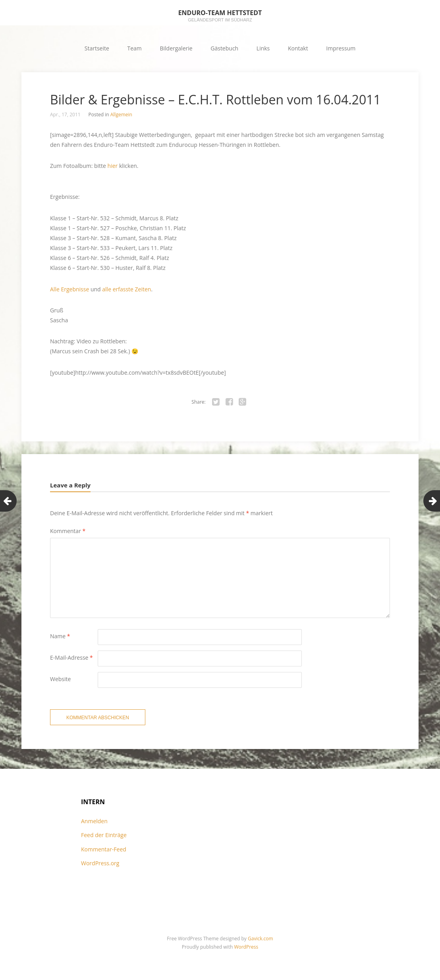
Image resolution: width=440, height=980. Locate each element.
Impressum (341, 48)
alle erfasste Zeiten (126, 289)
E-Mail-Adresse (71, 658)
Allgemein (121, 115)
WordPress (246, 947)
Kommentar (68, 531)
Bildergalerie (176, 48)
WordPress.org (100, 863)
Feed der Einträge (104, 835)
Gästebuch (224, 48)
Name (60, 636)
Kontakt (298, 48)
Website (60, 679)
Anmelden (94, 821)
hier (113, 166)
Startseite (97, 48)
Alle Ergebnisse (69, 289)
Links (263, 48)
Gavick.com (261, 939)
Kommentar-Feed (104, 849)
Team (135, 48)
